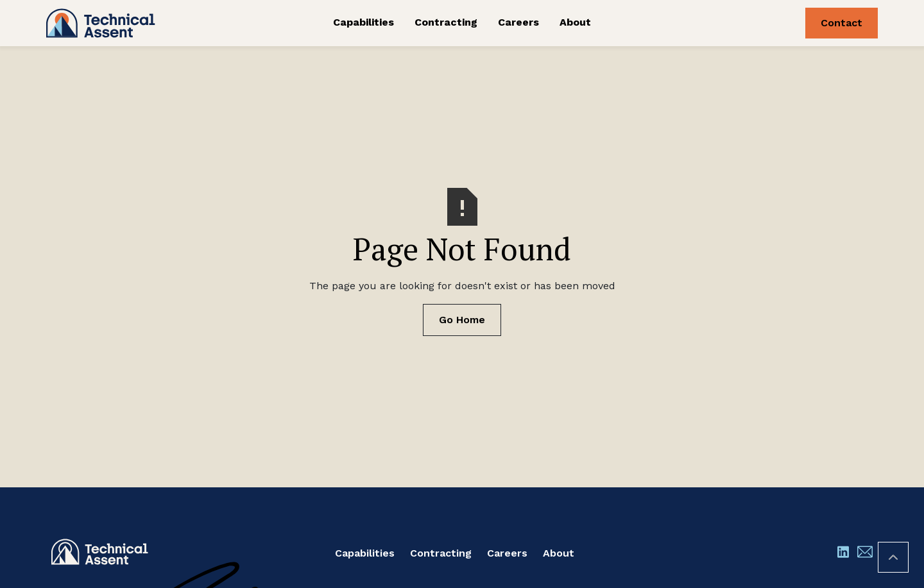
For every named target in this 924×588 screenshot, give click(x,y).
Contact (842, 23)
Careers (518, 22)
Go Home (462, 320)
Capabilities (364, 22)
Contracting (446, 22)
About (575, 22)
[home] (133, 23)
